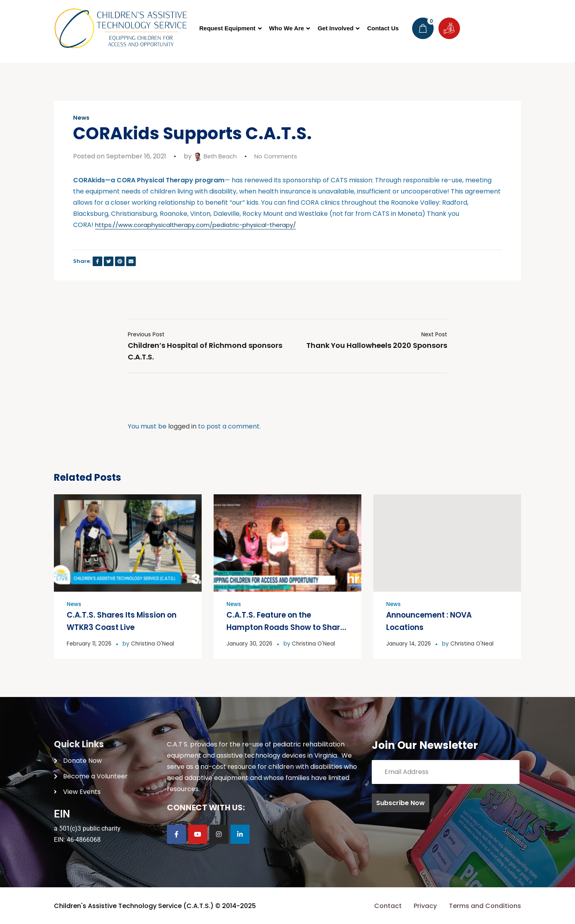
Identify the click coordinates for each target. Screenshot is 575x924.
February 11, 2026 (89, 643)
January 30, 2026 (250, 643)
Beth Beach (217, 156)
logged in (182, 426)
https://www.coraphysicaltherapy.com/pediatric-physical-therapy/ (203, 225)
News (82, 118)
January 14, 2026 (409, 643)
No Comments (280, 156)
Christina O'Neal (154, 643)
